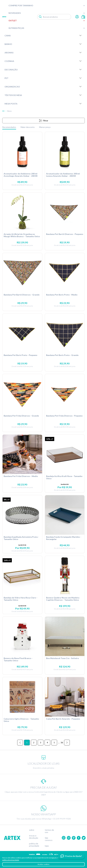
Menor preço (45, 127)
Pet (43, 78)
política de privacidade (11, 860)
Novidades (47, 13)
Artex (4, 17)
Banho (43, 44)
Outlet (47, 21)
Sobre (32, 830)
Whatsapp (64, 838)
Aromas (43, 53)
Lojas (47, 846)
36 (62, 742)
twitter (84, 838)
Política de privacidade (34, 845)
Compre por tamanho (47, 5)
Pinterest (74, 838)
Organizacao (43, 87)
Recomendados (9, 127)
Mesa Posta (43, 104)
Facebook (79, 838)
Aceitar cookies (43, 864)
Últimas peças (47, 28)
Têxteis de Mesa (43, 95)
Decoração (43, 70)
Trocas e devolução (34, 837)
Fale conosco (49, 839)
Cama (43, 35)
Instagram (69, 838)
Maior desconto (28, 127)
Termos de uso (49, 831)
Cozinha (43, 61)
